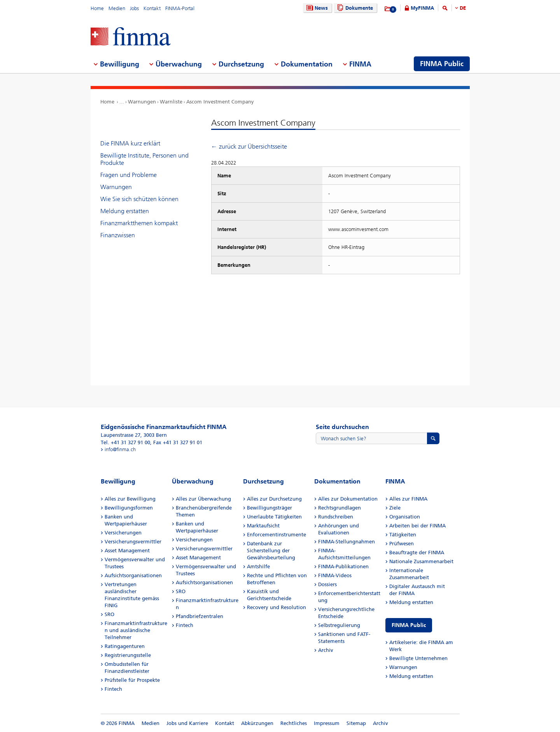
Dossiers (327, 584)
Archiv (326, 650)
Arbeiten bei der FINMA (417, 526)
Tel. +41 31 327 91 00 (125, 442)
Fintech (113, 689)
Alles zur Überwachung (203, 499)
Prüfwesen (402, 544)
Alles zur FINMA (408, 499)
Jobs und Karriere (187, 723)
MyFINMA (422, 8)
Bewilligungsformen (129, 508)
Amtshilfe (258, 567)
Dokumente (354, 8)
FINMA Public (409, 625)
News (316, 8)
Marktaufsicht (263, 526)
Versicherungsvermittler (133, 542)
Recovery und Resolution (276, 607)
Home (97, 8)
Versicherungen (123, 533)
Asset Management (127, 551)
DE (463, 8)
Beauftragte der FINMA (417, 553)
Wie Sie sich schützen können (139, 199)
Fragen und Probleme (129, 175)
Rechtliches (294, 723)
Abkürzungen (257, 723)
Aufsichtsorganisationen (133, 575)
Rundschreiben (336, 517)
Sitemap (356, 723)
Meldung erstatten (125, 211)
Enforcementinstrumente (276, 535)
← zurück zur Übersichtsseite (249, 146)
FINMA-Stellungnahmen (346, 542)
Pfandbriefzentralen (199, 616)
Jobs (134, 8)
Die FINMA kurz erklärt (130, 143)
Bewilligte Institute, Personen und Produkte (144, 159)
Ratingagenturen (125, 646)
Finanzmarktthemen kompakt (139, 223)
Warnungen (142, 102)
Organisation (405, 517)
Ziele (395, 508)
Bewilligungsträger (269, 508)
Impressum (327, 723)
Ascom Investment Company (220, 102)
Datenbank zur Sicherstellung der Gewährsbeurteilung (271, 551)
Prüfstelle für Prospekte (132, 680)
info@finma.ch (120, 449)
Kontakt (152, 8)
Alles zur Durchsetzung (274, 499)
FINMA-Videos (335, 575)
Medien (117, 8)
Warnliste (171, 102)
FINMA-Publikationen (343, 567)
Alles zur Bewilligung (130, 499)
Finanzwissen (118, 235)
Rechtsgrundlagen (339, 508)
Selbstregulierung (339, 625)
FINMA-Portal (180, 8)
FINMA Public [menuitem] (442, 64)
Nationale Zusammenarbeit (421, 561)
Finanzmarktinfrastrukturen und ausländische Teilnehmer (136, 630)
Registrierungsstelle (128, 655)
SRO (109, 614)
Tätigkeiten (403, 535)
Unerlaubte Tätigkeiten (274, 517)
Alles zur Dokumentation (348, 499)
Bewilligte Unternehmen (418, 658)
